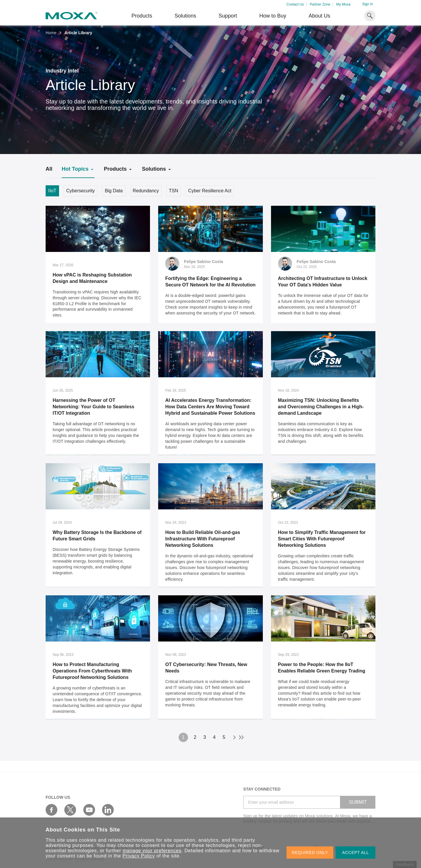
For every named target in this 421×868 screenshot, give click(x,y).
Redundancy (146, 191)
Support (228, 16)
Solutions (185, 16)
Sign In (368, 4)
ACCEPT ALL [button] (356, 853)
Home (51, 33)
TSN (174, 191)
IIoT (52, 191)
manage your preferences (152, 851)
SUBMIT (358, 802)
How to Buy (273, 16)
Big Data (114, 191)
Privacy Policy (139, 856)
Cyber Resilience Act (210, 191)
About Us (319, 16)
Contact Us (295, 4)
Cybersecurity (81, 191)
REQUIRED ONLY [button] (310, 853)
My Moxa (343, 4)
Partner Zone (320, 4)
